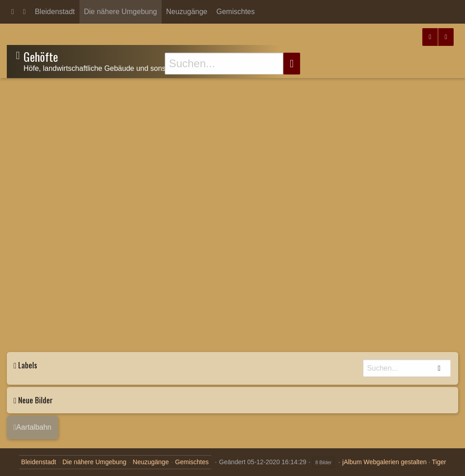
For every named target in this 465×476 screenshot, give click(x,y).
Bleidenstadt (55, 12)
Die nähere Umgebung (121, 12)
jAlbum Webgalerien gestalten (385, 462)
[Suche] (224, 64)
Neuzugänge (187, 12)
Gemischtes (236, 12)
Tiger (439, 462)
